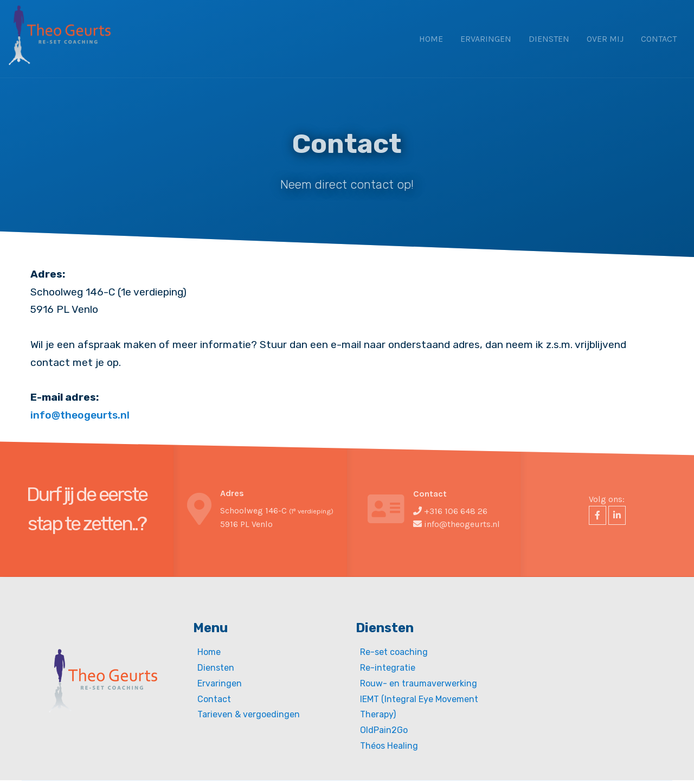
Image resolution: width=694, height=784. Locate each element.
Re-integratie (388, 668)
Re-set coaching (394, 652)
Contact (659, 39)
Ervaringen (486, 39)
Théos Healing (389, 746)
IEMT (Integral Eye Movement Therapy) (419, 707)
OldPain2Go (384, 730)
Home (431, 39)
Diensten (549, 39)
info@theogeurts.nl (80, 415)
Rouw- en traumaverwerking (419, 683)
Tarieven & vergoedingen (249, 714)
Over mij (605, 39)
